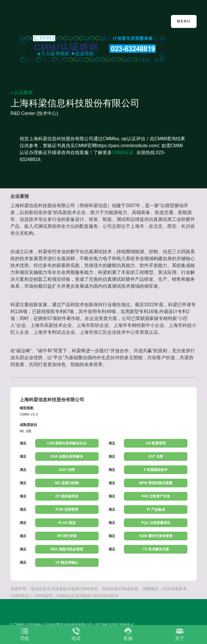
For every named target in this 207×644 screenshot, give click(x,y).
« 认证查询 (21, 93)
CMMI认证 (123, 153)
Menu (184, 21)
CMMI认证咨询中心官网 (38, 21)
